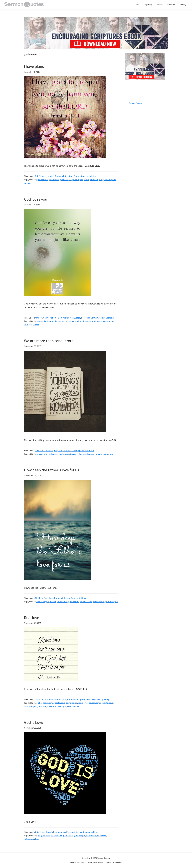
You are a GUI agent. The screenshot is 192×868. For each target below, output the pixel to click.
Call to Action (50, 318)
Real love (32, 618)
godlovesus (54, 180)
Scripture (69, 176)
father (53, 601)
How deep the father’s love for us (52, 470)
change (71, 321)
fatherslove (62, 601)
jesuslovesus (88, 454)
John (64, 699)
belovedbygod (43, 601)
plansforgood (110, 180)
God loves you (36, 199)
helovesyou (29, 839)
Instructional (63, 318)
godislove (45, 835)
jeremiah (94, 180)
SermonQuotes (81, 176)
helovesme (91, 835)
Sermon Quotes (135, 103)
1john (39, 703)
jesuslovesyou (111, 601)
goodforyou (77, 180)
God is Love (34, 722)
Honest (49, 832)
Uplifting (93, 176)
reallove (75, 706)
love (26, 325)
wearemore (108, 454)
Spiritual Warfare (86, 450)
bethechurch (61, 321)
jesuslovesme (86, 601)
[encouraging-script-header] (96, 19)
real (69, 706)
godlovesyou (65, 180)
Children (39, 598)
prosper (28, 183)
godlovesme (42, 180)
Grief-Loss (40, 176)
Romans (49, 450)
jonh (40, 706)
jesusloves (83, 703)
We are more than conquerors (49, 341)
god (77, 321)
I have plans (34, 66)
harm (86, 180)
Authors (39, 318)
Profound (59, 176)
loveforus (52, 706)
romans (98, 454)
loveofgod (62, 706)
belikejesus (49, 321)
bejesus (40, 321)
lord (101, 180)
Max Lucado (75, 318)
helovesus (102, 835)
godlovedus (53, 454)
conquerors (42, 454)
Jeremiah (50, 176)
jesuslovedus (76, 454)
